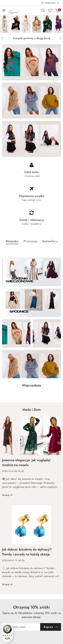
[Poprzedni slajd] (2, 38)
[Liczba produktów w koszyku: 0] (57, 10)
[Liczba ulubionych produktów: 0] (50, 10)
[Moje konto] (50, 3)
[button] (12, 243)
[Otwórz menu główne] (4, 10)
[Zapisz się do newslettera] (21, 627)
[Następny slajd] (61, 38)
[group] (32, 24)
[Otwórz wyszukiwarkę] (43, 10)
